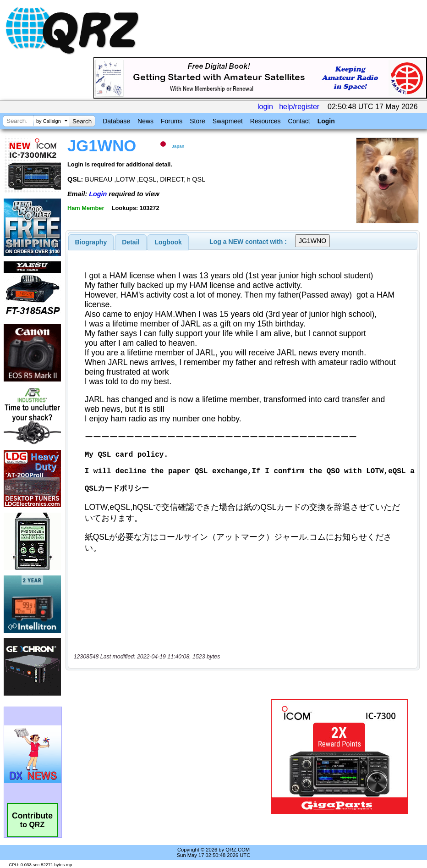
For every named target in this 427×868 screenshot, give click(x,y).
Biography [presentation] (91, 242)
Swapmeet (228, 121)
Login (326, 121)
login (265, 107)
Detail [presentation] (131, 242)
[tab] (91, 242)
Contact (299, 121)
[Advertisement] (170, 757)
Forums (172, 121)
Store (197, 121)
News (145, 121)
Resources (266, 121)
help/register (299, 107)
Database (116, 121)
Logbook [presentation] (168, 242)
